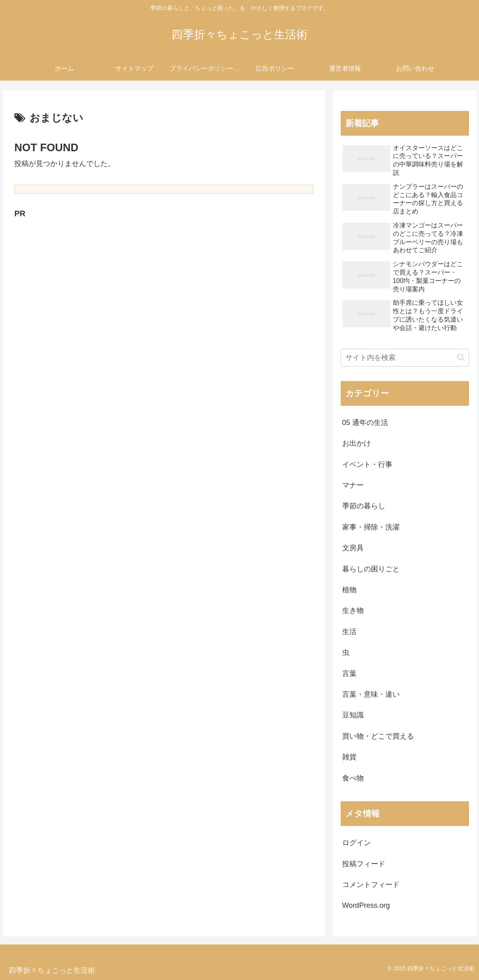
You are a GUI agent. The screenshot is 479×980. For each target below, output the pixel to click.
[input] (405, 358)
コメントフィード (371, 885)
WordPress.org (366, 905)
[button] (461, 357)
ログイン (357, 843)
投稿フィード (364, 864)
